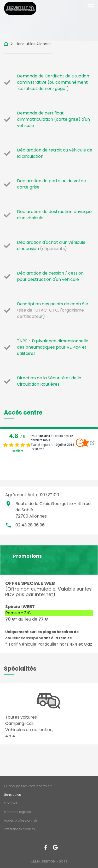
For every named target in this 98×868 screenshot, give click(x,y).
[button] (23, 413)
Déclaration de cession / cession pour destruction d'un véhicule (50, 276)
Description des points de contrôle (53, 304)
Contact (11, 803)
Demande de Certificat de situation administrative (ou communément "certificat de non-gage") (53, 82)
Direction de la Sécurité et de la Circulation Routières (49, 381)
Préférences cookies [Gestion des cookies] (19, 829)
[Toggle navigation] (91, 7)
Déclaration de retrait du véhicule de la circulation (55, 153)
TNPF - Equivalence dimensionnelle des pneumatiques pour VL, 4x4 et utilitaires (53, 347)
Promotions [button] (27, 556)
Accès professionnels (21, 820)
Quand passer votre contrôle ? (28, 786)
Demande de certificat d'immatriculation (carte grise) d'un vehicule (53, 119)
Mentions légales (17, 812)
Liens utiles (12, 795)
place (8, 504)
